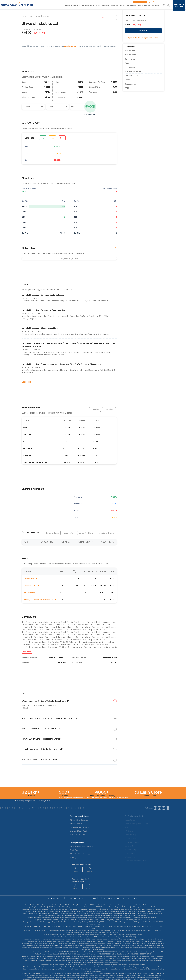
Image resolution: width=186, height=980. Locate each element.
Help (149, 2)
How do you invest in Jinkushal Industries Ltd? (42, 749)
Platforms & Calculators (91, 5)
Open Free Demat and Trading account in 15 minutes (143, 38)
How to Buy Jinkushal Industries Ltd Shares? (41, 739)
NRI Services (131, 5)
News (127, 63)
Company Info (131, 84)
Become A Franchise (140, 2)
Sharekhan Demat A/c (71, 46)
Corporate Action (132, 76)
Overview (131, 46)
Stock (31, 16)
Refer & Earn (155, 2)
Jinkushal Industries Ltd (43, 16)
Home (24, 16)
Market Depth (130, 55)
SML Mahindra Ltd (31, 593)
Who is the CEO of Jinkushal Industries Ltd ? (41, 759)
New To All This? (144, 5)
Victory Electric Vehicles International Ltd (40, 600)
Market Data (130, 51)
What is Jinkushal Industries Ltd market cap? (42, 729)
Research (105, 5)
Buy (43, 138)
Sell (62, 138)
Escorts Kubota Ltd (32, 586)
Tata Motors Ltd (30, 579)
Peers (127, 80)
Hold (52, 138)
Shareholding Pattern (134, 71)
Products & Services (73, 5)
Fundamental (130, 67)
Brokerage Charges (118, 5)
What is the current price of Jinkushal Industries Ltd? (45, 701)
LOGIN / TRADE (166, 2)
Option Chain (130, 59)
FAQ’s (127, 88)
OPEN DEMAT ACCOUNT (179, 6)
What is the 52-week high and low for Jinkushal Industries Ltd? (50, 718)
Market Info (156, 5)
